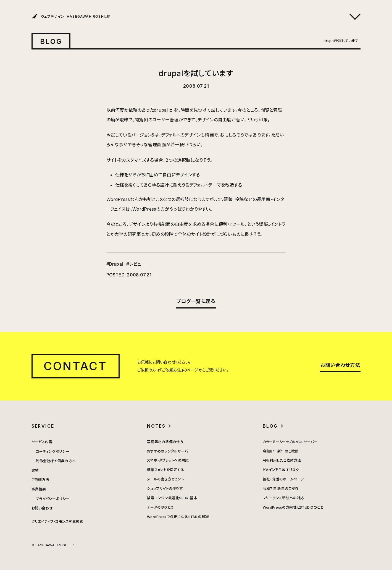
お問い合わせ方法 (340, 365)
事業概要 (39, 489)
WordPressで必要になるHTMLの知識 (178, 517)
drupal (161, 110)
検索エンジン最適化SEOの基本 (172, 498)
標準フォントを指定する (165, 470)
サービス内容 (42, 442)
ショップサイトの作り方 (165, 489)
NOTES (156, 426)
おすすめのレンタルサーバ (167, 451)
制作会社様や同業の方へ (56, 461)
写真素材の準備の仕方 (165, 442)
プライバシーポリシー (53, 499)
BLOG (51, 41)
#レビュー (136, 264)
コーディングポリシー (53, 452)
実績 (35, 470)
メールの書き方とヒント (165, 479)
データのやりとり (160, 507)
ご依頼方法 (171, 370)
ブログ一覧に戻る (196, 301)
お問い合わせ (42, 508)
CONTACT (76, 366)
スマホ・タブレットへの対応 (168, 460)
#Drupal (115, 264)
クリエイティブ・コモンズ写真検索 (57, 521)
